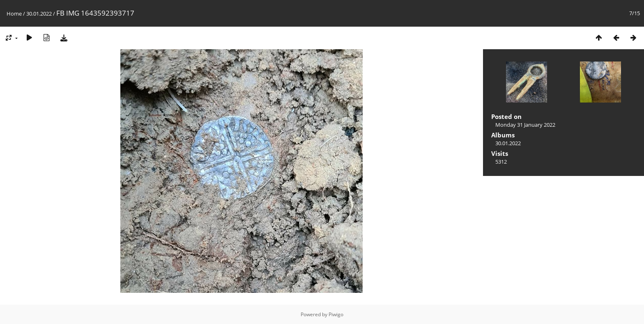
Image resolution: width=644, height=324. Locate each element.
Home (14, 14)
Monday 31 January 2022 (525, 125)
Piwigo (336, 314)
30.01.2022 (39, 14)
